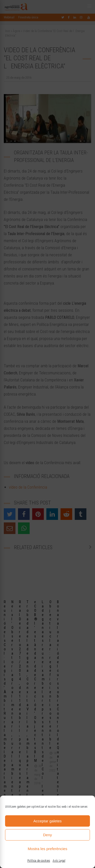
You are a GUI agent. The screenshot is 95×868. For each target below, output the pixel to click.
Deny (48, 835)
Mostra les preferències (48, 849)
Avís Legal (59, 861)
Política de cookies (39, 861)
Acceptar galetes (48, 821)
